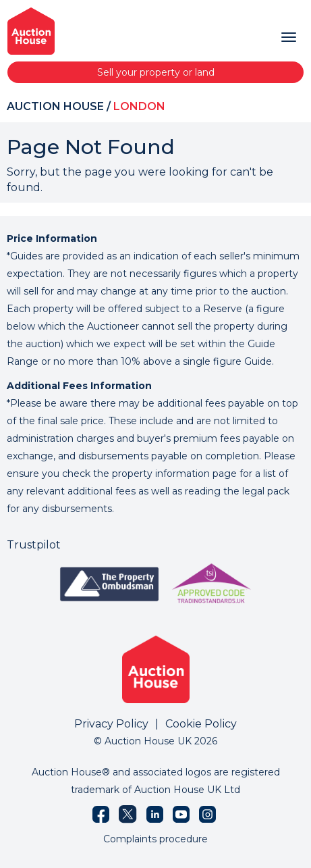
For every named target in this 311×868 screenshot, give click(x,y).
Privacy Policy (111, 724)
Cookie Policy (201, 724)
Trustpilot (34, 545)
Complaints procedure (155, 839)
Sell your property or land (156, 72)
